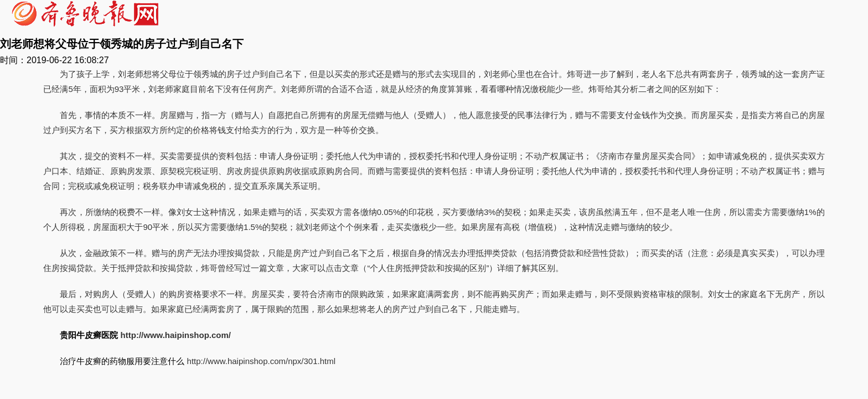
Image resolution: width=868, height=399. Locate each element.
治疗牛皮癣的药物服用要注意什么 (122, 361)
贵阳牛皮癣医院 (89, 335)
